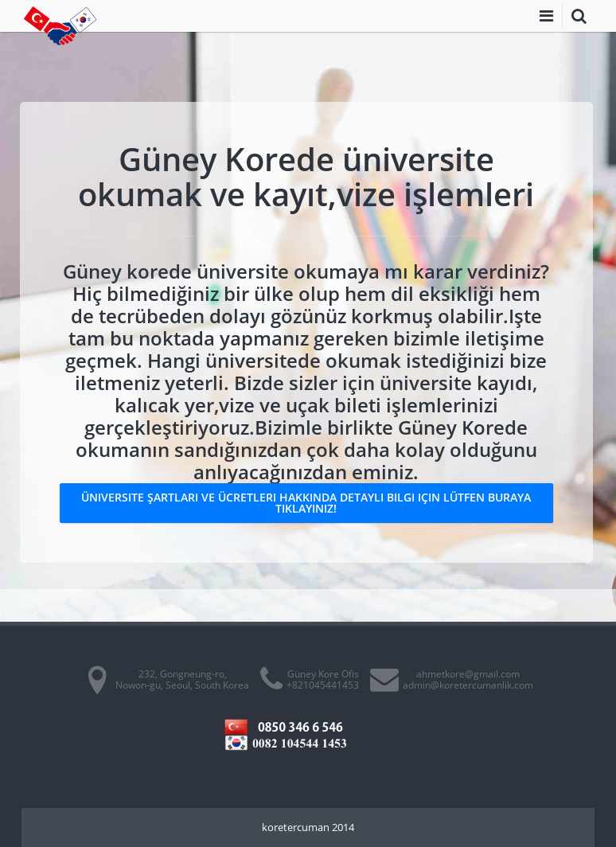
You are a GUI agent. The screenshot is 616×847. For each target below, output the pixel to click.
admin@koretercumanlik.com (468, 685)
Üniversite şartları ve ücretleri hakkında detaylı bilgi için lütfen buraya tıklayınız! (306, 503)
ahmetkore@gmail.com (468, 674)
